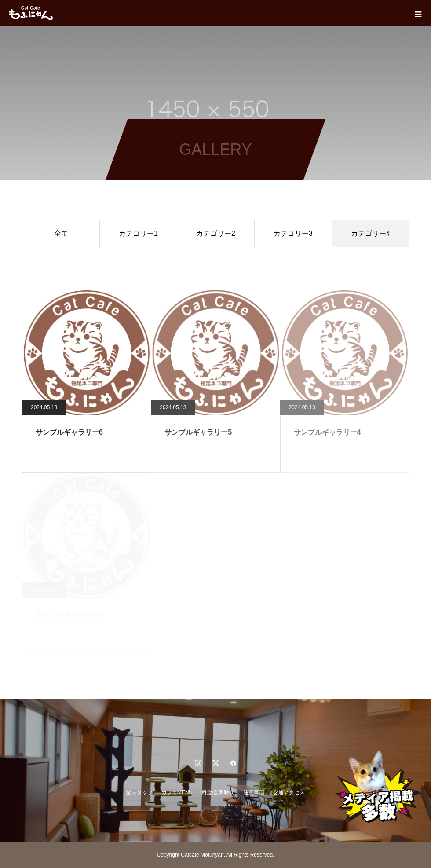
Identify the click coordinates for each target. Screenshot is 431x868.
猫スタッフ (139, 792)
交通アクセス (289, 792)
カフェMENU (177, 792)
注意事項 (254, 792)
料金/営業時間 (218, 792)
